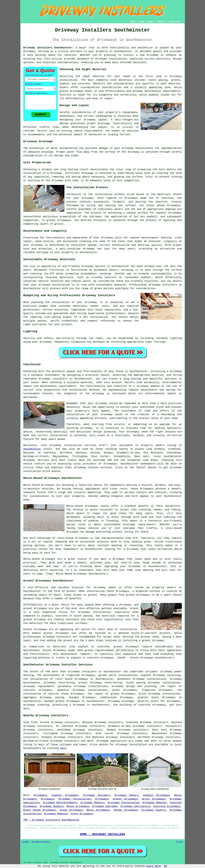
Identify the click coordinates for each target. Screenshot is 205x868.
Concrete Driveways (167, 806)
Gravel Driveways (125, 799)
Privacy (180, 842)
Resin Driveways (78, 806)
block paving (158, 80)
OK (166, 866)
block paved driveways (164, 205)
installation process (110, 194)
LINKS (142, 22)
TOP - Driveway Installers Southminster (51, 820)
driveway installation (54, 285)
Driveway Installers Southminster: (48, 48)
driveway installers (163, 285)
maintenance (150, 238)
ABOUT (151, 22)
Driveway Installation (75, 799)
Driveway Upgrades (105, 806)
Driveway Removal (155, 803)
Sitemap (25, 842)
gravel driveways (71, 91)
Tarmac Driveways (126, 810)
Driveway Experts (154, 810)
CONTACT (161, 22)
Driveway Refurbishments (60, 803)
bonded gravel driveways (62, 701)
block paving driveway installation (153, 683)
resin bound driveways (72, 679)
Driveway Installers (41, 842)
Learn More (153, 866)
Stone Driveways (71, 810)
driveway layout (95, 120)
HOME (133, 22)
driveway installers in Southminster (65, 379)
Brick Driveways (154, 799)
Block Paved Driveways (40, 810)
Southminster (32, 449)
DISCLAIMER (175, 22)
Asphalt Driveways (65, 795)
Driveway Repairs (93, 803)
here (63, 748)
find (34, 722)
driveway (29, 51)
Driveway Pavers (126, 795)
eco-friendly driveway (78, 266)
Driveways (40, 795)
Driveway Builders (96, 795)
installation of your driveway (90, 414)
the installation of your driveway (71, 302)
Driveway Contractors (135, 806)
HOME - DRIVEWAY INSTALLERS (102, 834)
